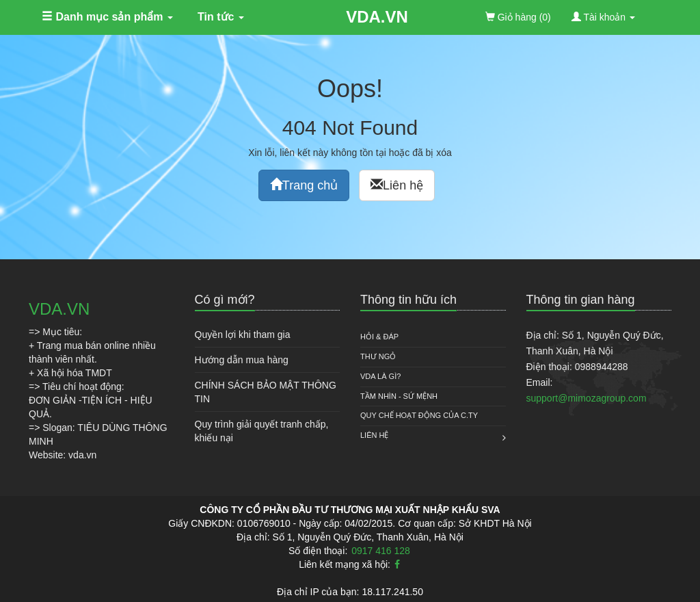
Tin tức (221, 17)
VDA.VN (377, 17)
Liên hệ (397, 185)
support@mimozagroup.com (587, 398)
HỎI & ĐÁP (379, 337)
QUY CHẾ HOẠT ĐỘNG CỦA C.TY (419, 415)
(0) (518, 17)
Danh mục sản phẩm (107, 17)
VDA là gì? (380, 376)
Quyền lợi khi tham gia (243, 335)
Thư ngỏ (378, 356)
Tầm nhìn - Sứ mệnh (399, 396)
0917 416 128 (381, 551)
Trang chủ (304, 185)
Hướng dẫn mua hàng (242, 360)
